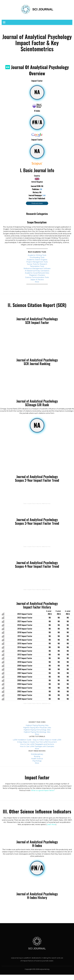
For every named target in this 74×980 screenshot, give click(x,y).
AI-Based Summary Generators (37, 271)
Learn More (51, 824)
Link (44, 195)
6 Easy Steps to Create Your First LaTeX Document (37, 742)
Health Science (37, 759)
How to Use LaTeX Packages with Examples (37, 746)
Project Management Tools (37, 262)
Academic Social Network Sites (37, 273)
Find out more (37, 203)
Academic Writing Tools (37, 255)
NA (41, 189)
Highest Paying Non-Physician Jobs (37, 728)
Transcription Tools (37, 266)
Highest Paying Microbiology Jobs (37, 732)
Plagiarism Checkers (37, 275)
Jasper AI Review (37, 280)
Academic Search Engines (37, 260)
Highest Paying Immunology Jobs (37, 730)
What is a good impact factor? (43, 790)
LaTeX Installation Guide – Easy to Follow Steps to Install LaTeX (37, 740)
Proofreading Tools (37, 257)
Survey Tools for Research (37, 264)
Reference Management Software (37, 269)
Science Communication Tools (37, 277)
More (37, 282)
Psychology (37, 761)
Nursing (37, 756)
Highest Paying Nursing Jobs (37, 725)
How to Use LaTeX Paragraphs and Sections (37, 744)
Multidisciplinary (37, 754)
